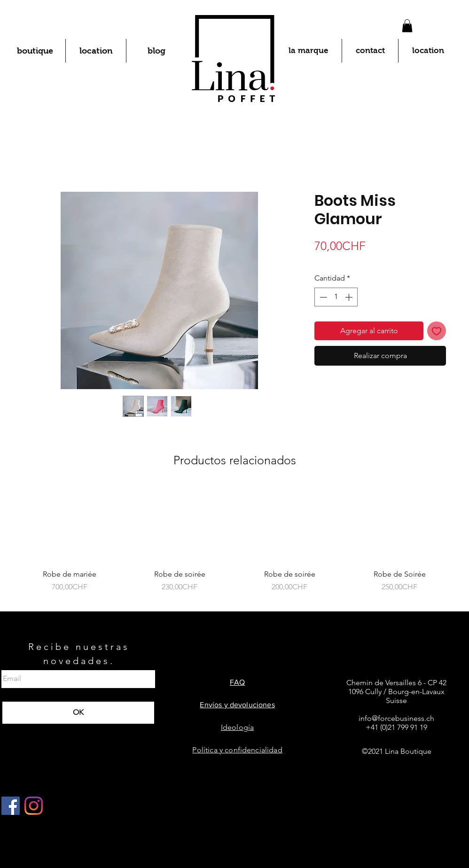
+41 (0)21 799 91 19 (396, 727)
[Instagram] (34, 806)
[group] (234, 544)
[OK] (78, 713)
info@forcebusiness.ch (396, 718)
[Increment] (350, 297)
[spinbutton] (336, 297)
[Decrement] (322, 297)
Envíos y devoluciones (237, 705)
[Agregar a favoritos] (437, 331)
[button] (407, 26)
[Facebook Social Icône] (11, 806)
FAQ (237, 682)
